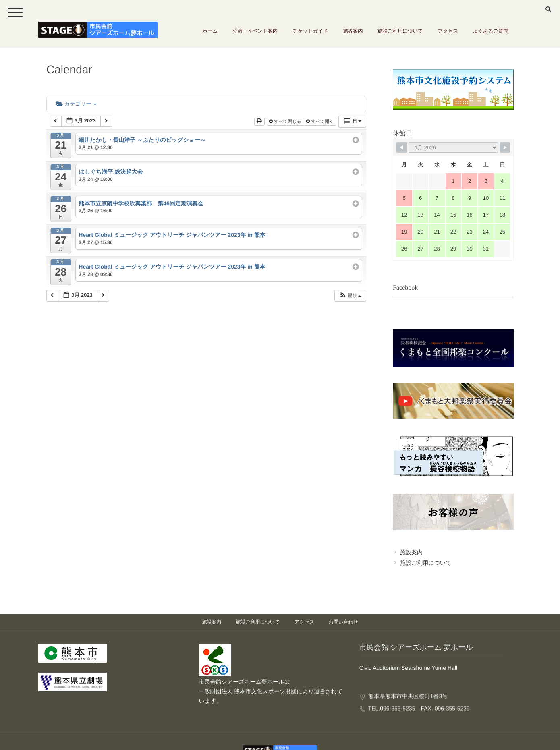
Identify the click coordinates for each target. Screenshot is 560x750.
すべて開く (321, 122)
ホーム (233, 34)
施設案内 (365, 34)
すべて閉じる (286, 122)
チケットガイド (326, 34)
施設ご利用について (409, 34)
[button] (350, 296)
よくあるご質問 (493, 34)
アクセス (453, 34)
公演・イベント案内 (275, 34)
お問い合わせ (343, 592)
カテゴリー (76, 104)
